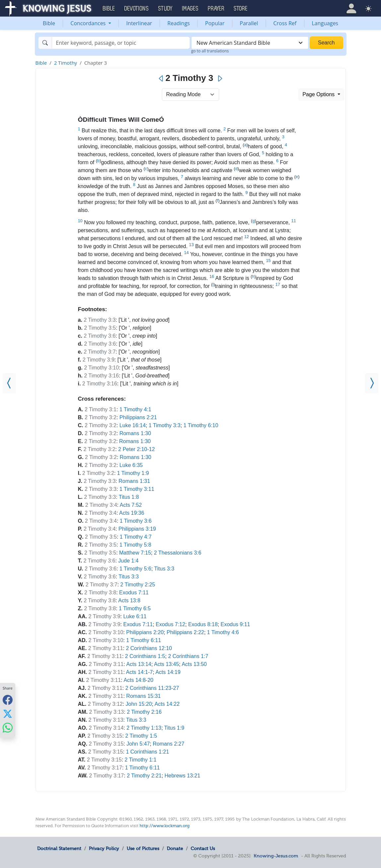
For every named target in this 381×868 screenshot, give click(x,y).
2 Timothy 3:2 (100, 417)
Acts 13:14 (139, 664)
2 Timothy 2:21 (144, 776)
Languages (325, 23)
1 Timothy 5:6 (135, 569)
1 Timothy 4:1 (135, 409)
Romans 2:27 (169, 744)
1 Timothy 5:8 (135, 545)
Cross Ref (285, 23)
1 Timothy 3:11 (137, 489)
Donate (175, 848)
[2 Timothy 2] (9, 383)
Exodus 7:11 (134, 593)
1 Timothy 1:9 (133, 473)
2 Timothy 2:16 (144, 712)
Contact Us (203, 848)
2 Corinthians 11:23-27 (152, 688)
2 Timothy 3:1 (100, 409)
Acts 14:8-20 (139, 680)
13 (191, 245)
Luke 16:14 (132, 425)
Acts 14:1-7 (139, 672)
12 (246, 237)
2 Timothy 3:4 (101, 505)
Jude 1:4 (128, 561)
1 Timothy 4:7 (136, 537)
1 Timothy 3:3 (164, 425)
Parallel (249, 23)
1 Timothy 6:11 (144, 640)
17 (278, 284)
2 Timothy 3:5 (100, 328)
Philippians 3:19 (137, 529)
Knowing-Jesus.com (276, 856)
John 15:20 (139, 704)
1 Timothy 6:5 (135, 608)
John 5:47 (138, 744)
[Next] (220, 79)
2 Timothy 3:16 (101, 376)
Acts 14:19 (168, 672)
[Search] (121, 43)
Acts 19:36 (132, 513)
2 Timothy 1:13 (144, 728)
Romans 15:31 (144, 696)
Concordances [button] (89, 23)
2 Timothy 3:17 (105, 768)
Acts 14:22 (167, 704)
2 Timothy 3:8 (100, 593)
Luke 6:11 (135, 616)
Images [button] (190, 9)
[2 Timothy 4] (372, 383)
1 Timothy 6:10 (201, 425)
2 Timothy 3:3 (100, 320)
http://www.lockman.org (165, 826)
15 (268, 261)
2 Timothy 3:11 (106, 648)
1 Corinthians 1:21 (148, 752)
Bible (49, 23)
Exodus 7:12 (171, 624)
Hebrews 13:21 (182, 776)
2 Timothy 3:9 (98, 360)
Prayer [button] (216, 9)
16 (212, 276)
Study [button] (165, 9)
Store (241, 9)
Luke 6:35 (131, 465)
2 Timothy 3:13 (107, 712)
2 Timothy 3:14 (106, 728)
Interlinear (139, 23)
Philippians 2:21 (138, 417)
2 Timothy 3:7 (100, 352)
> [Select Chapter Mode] (190, 95)
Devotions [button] (137, 9)
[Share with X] (8, 713)
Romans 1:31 (134, 481)
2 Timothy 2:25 (138, 585)
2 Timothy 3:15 (105, 736)
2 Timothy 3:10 (101, 368)
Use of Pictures (143, 848)
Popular (215, 23)
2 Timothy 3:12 (105, 704)
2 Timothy (66, 63)
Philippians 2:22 (185, 632)
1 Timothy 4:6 (223, 632)
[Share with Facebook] (8, 700)
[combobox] (250, 43)
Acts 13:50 (194, 664)
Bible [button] (109, 9)
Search (326, 43)
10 (80, 221)
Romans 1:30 (135, 433)
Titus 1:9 (174, 728)
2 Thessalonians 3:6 (178, 553)
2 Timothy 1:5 (141, 736)
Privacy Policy (104, 848)
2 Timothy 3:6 (100, 336)
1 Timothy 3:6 (136, 521)
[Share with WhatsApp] (8, 728)
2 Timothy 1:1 (141, 760)
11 (293, 221)
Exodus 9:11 (235, 624)
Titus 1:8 (129, 497)
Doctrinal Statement (59, 848)
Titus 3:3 (164, 569)
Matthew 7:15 (135, 553)
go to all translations (210, 51)
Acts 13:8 (129, 601)
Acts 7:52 (131, 505)
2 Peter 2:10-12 (137, 449)
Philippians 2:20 (145, 632)
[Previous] (161, 79)
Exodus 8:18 (203, 624)
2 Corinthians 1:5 (145, 656)
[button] (351, 8)
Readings (179, 23)
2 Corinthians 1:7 (188, 656)
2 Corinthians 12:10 (149, 648)
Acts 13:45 (166, 664)
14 (186, 253)
